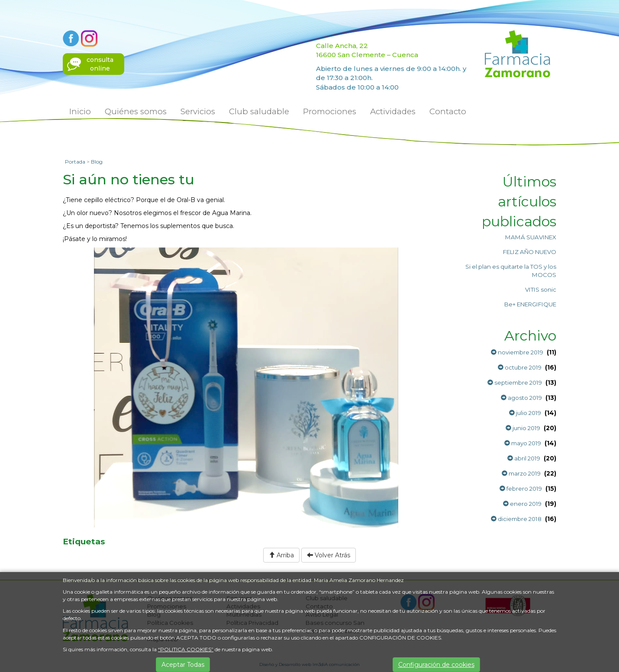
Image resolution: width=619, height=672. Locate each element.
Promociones (330, 111)
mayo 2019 (523, 443)
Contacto (448, 111)
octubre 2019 (520, 367)
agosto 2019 (521, 398)
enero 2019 (522, 504)
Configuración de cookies (436, 665)
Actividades (393, 111)
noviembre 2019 (517, 352)
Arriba (281, 555)
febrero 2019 (521, 489)
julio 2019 (525, 413)
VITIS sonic (541, 289)
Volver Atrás (329, 555)
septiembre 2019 (515, 383)
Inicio (80, 111)
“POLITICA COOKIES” (186, 649)
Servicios (198, 111)
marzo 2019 (521, 473)
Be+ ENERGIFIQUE (530, 304)
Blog (97, 162)
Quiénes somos (136, 111)
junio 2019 (523, 428)
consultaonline (100, 64)
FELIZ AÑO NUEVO (530, 252)
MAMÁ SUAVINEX (531, 237)
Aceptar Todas (183, 665)
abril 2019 (524, 458)
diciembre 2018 (516, 519)
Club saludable (259, 111)
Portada (75, 162)
